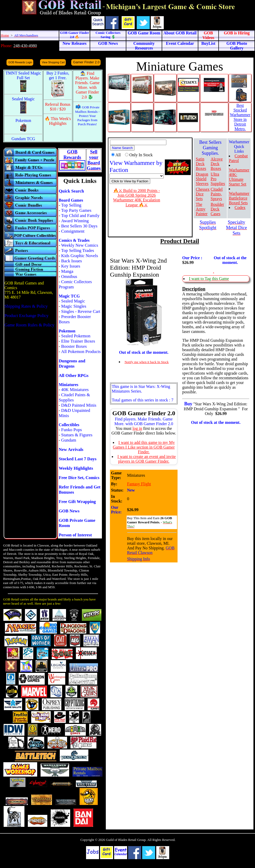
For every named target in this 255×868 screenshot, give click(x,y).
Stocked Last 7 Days (78, 459)
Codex (240, 207)
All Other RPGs (74, 376)
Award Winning (75, 221)
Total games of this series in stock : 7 (143, 400)
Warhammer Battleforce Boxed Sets (239, 198)
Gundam (69, 440)
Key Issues (71, 266)
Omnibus (69, 277)
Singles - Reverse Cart (81, 311)
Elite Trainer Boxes (78, 341)
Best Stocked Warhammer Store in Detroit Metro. (240, 117)
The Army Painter (202, 209)
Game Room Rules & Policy (29, 325)
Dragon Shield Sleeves (202, 179)
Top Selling (71, 205)
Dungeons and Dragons (72, 364)
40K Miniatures (75, 390)
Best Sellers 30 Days (79, 226)
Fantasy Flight (139, 484)
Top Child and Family (80, 216)
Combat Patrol (238, 158)
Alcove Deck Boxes (217, 164)
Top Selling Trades (78, 250)
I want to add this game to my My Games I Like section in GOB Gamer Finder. (144, 447)
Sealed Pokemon (76, 336)
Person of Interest (75, 535)
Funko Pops (71, 430)
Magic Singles (74, 306)
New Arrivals (71, 450)
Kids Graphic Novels (80, 256)
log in (137, 428)
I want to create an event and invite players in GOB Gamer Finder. (147, 459)
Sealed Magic (73, 301)
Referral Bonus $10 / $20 (58, 107)
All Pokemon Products (81, 352)
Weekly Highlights (76, 468)
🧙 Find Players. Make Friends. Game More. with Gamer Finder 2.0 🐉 (87, 85)
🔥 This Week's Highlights (58, 121)
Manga (67, 271)
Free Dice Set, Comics (79, 478)
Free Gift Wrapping (77, 502)
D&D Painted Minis (79, 405)
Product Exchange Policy (27, 316)
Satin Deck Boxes (201, 164)
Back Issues (71, 261)
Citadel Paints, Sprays (217, 194)
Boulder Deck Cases (217, 209)
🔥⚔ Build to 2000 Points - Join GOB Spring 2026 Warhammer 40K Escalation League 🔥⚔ (137, 198)
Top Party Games (76, 210)
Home (5, 35)
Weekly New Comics (80, 245)
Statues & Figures (77, 435)
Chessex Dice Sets (203, 194)
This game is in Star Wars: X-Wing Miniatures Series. (141, 389)
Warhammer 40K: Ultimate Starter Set (239, 177)
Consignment (73, 231)
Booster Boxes (74, 346)
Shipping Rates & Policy (26, 306)
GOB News (69, 511)
